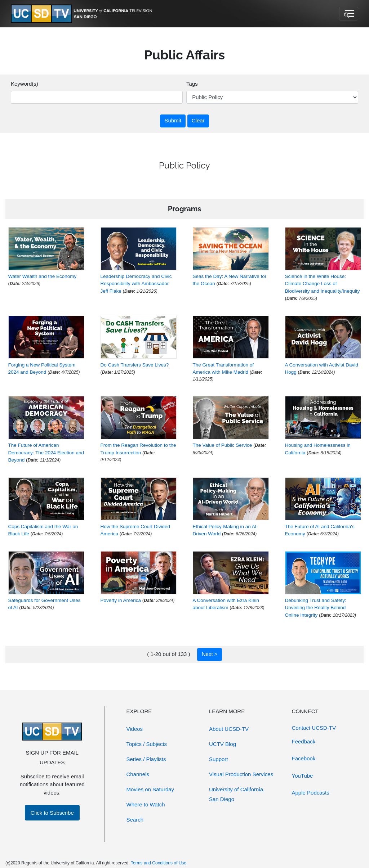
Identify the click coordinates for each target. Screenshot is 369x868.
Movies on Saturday (150, 789)
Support (219, 759)
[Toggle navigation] (349, 14)
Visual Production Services (241, 774)
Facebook (304, 758)
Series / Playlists (146, 759)
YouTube (303, 776)
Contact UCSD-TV (314, 728)
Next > (210, 654)
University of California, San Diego (237, 794)
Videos (135, 729)
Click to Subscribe (52, 813)
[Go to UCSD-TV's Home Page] (83, 14)
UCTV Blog (223, 744)
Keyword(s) (25, 84)
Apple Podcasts (311, 793)
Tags (192, 84)
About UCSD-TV (229, 729)
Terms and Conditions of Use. (159, 863)
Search (135, 820)
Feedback (304, 741)
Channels (138, 774)
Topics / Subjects (147, 744)
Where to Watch (146, 804)
